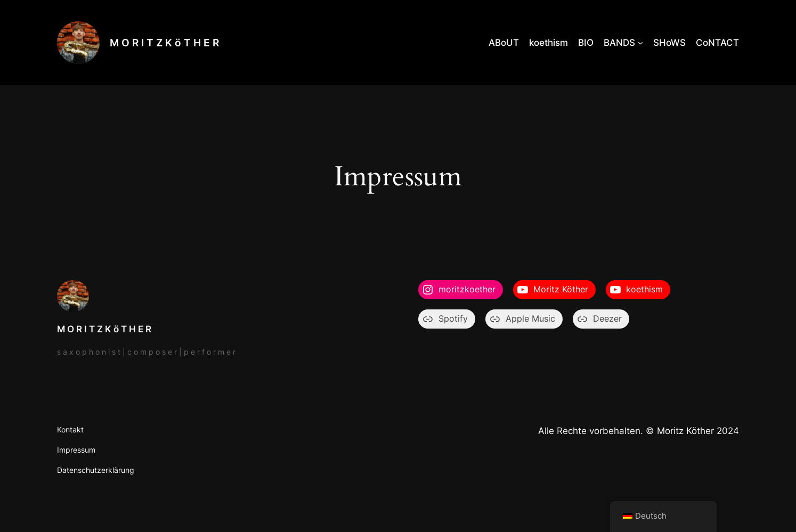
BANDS (619, 43)
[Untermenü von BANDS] (640, 43)
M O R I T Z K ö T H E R (164, 43)
